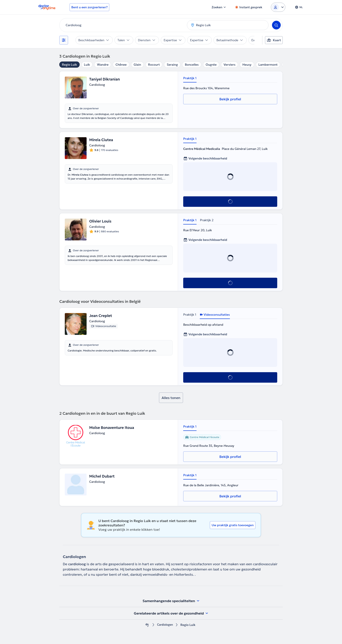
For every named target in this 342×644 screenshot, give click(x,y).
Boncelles (192, 65)
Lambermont (268, 65)
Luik (87, 65)
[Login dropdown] (278, 7)
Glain (137, 65)
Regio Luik (69, 65)
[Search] (276, 25)
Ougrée (211, 65)
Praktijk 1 (190, 78)
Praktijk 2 (207, 220)
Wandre (103, 65)
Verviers (229, 65)
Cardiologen (165, 625)
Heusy (247, 65)
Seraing (172, 65)
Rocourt (154, 65)
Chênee (121, 65)
